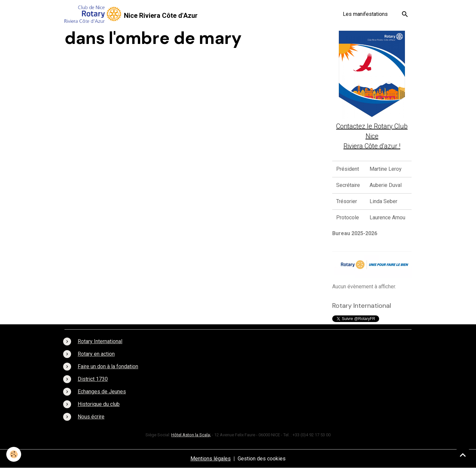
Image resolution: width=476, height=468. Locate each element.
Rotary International (100, 341)
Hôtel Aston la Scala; (191, 435)
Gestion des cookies (262, 459)
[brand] (131, 14)
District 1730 (93, 379)
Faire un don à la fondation (108, 366)
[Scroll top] (463, 455)
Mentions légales (211, 459)
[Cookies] (14, 454)
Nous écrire (91, 417)
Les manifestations (365, 14)
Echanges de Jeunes (102, 392)
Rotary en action (96, 354)
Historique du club (99, 404)
